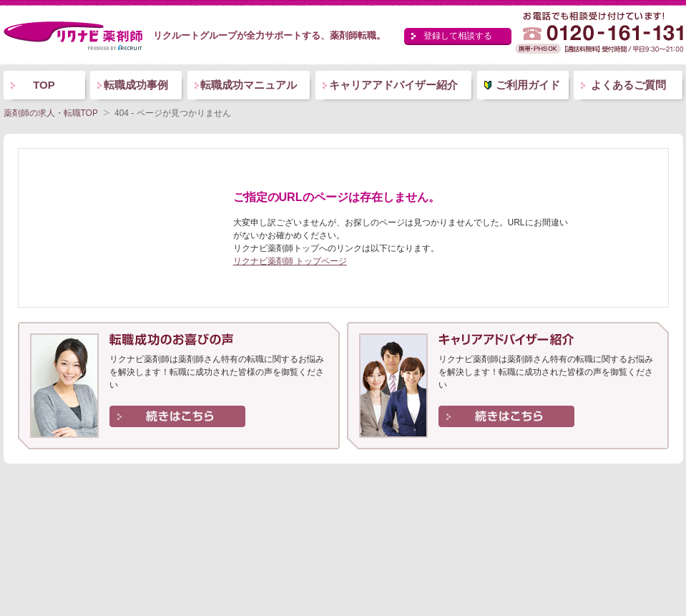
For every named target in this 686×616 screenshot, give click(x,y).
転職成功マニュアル (249, 85)
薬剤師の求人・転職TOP (51, 113)
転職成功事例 (136, 85)
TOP (44, 85)
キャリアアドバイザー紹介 (393, 85)
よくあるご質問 (628, 85)
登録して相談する (458, 36)
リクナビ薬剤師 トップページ (290, 261)
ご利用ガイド (528, 85)
